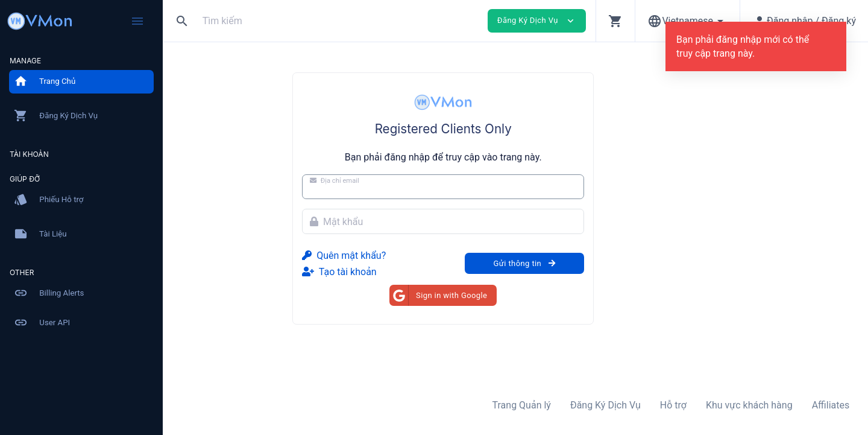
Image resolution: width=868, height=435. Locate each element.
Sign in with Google (511, 295)
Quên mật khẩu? (416, 256)
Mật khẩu (409, 222)
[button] (615, 21)
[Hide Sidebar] (137, 21)
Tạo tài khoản (412, 272)
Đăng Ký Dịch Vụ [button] (537, 21)
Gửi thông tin (596, 263)
